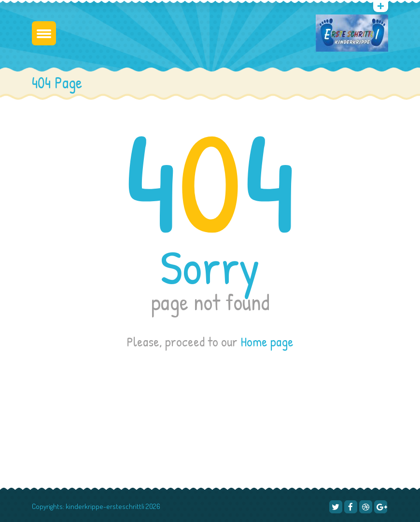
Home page (267, 342)
